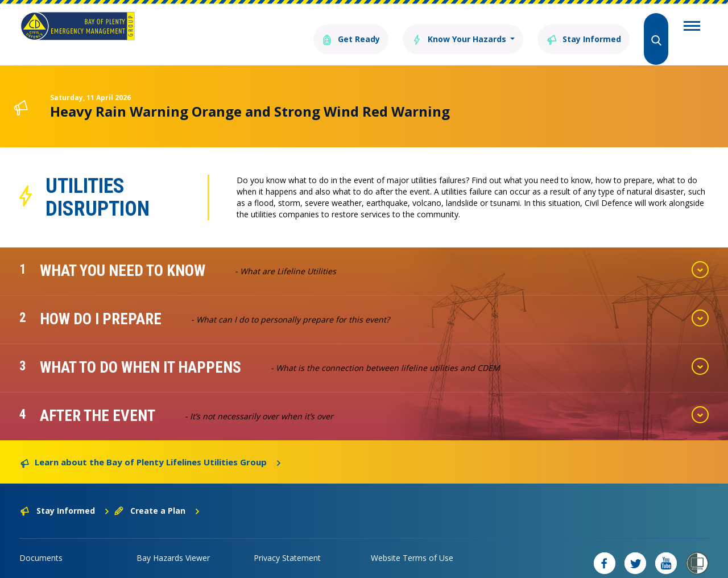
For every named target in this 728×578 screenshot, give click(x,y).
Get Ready (320, 27)
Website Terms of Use (412, 541)
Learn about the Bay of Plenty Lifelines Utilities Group (151, 445)
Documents (41, 541)
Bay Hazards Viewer (173, 541)
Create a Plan (157, 494)
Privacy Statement (287, 541)
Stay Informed (578, 27)
